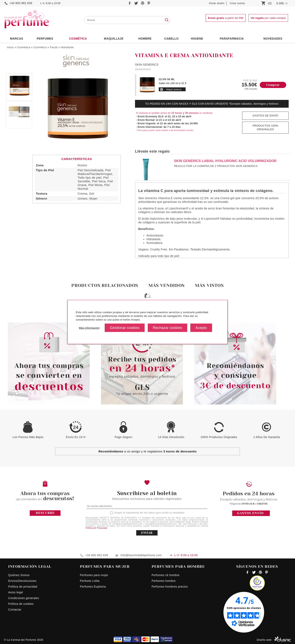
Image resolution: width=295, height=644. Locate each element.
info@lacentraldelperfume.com (141, 555)
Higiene (197, 39)
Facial (54, 47)
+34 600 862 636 (21, 3)
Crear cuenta (237, 3)
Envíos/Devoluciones (22, 581)
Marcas (17, 39)
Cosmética (78, 39)
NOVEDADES (273, 39)
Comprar (273, 85)
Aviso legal (16, 592)
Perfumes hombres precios (170, 587)
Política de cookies (21, 604)
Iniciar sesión (217, 3)
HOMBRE (145, 39)
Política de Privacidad (96, 528)
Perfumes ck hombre (166, 575)
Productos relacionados (105, 285)
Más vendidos (166, 285)
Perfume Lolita (90, 581)
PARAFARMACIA (232, 39)
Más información (89, 328)
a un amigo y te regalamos (148, 451)
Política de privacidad (23, 587)
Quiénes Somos (19, 575)
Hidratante (67, 47)
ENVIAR (147, 533)
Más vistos (209, 285)
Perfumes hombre (164, 581)
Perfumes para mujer (94, 575)
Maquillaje (114, 39)
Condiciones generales (24, 598)
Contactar (15, 610)
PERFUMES (45, 39)
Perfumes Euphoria (93, 587)
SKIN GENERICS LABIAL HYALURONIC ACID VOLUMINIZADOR (225, 161)
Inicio (10, 47)
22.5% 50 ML (167, 79)
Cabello (171, 39)
